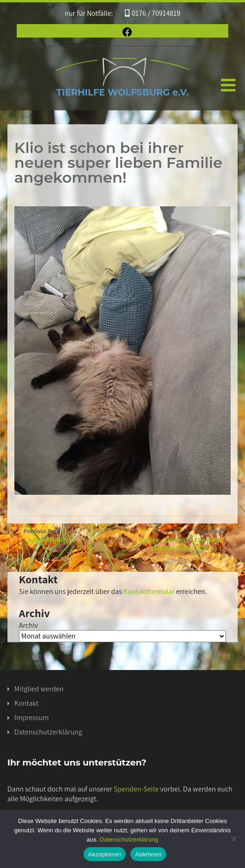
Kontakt (26, 703)
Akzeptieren (105, 854)
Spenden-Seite (136, 789)
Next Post (172, 540)
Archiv (29, 625)
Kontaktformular (149, 591)
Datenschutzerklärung (48, 732)
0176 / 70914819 (153, 13)
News (215, 558)
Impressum (32, 718)
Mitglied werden (39, 689)
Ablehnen (148, 854)
